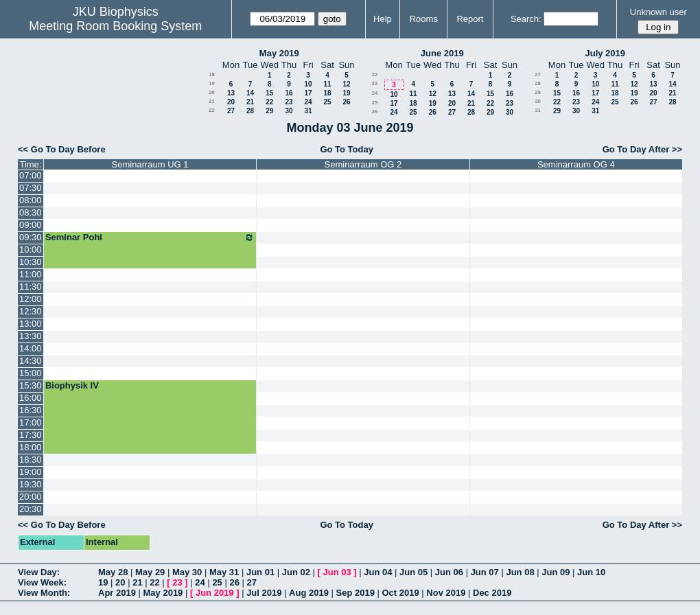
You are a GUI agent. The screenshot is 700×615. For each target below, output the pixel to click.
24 (308, 102)
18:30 (31, 460)
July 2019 (605, 53)
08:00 (31, 200)
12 (346, 84)
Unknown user (658, 12)
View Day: (39, 572)
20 (212, 92)
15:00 (31, 373)
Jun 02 (296, 572)
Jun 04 (378, 572)
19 (212, 83)
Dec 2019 (492, 593)
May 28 (113, 572)
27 (231, 111)
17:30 (31, 435)
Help (383, 19)
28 (250, 111)
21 (212, 101)
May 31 (224, 572)
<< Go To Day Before (62, 149)
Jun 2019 (215, 593)
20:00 (31, 497)
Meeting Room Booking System (115, 26)
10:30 (31, 262)
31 (308, 111)
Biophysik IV (72, 385)
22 (269, 102)
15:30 (31, 385)
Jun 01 (260, 572)
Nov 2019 (446, 593)
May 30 (187, 572)
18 (212, 74)
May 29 (150, 572)
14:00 (31, 348)
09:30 (31, 237)
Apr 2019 (117, 593)
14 (250, 93)
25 (327, 102)
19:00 (31, 472)
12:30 (31, 311)
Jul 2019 (264, 593)
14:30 (31, 361)
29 (269, 111)
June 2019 (442, 53)
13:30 (31, 336)
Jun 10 (591, 572)
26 (346, 102)
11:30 (31, 287)
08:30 (31, 212)
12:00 (31, 299)
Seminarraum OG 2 (363, 164)
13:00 (31, 324)
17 (308, 93)
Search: (526, 19)
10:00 (31, 250)
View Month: (44, 593)
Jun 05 (413, 572)
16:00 (31, 398)
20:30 (31, 509)
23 (289, 102)
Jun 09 (556, 572)
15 (269, 93)
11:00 (31, 274)
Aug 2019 (309, 593)
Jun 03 (337, 572)
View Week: (42, 582)
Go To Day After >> (642, 149)
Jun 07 (485, 572)
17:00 (31, 422)
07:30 (31, 188)
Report (470, 19)
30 (289, 111)
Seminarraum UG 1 (150, 164)
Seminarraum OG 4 (576, 164)
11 (327, 84)
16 (289, 93)
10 (308, 84)
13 (231, 93)
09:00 (31, 225)
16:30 (31, 410)
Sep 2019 (355, 593)
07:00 (31, 175)
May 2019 (279, 53)
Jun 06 (449, 572)
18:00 (31, 447)
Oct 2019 (400, 593)
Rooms (424, 19)
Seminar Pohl (150, 237)
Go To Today (347, 149)
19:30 (31, 484)
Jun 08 (520, 572)
